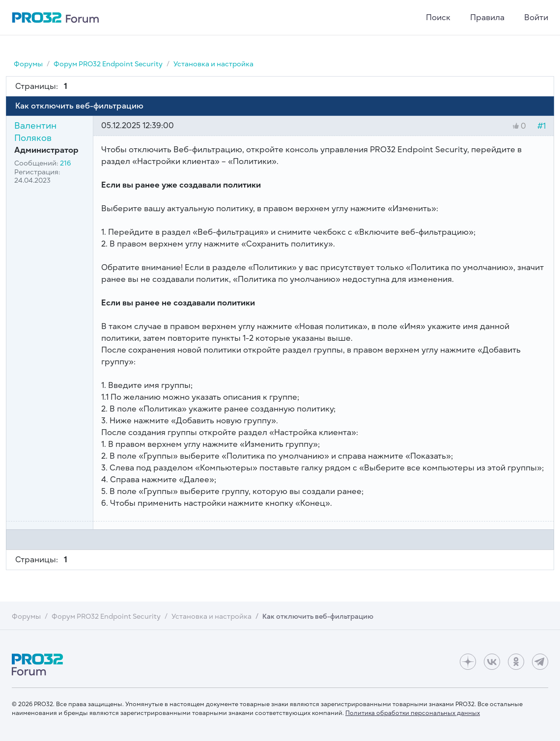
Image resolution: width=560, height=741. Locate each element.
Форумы (28, 64)
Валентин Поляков (35, 132)
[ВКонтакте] (492, 662)
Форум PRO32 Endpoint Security (108, 64)
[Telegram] (540, 662)
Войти (536, 18)
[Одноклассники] (516, 662)
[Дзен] (468, 662)
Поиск (438, 18)
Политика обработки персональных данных (413, 713)
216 (66, 163)
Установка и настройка (213, 64)
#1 (542, 126)
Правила (487, 18)
